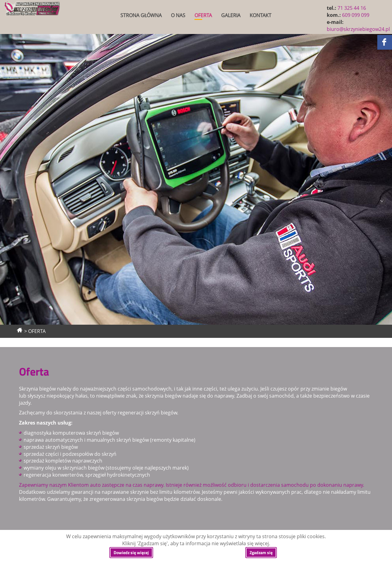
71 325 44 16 (352, 8)
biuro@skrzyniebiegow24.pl (358, 29)
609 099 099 (356, 15)
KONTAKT (260, 15)
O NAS (178, 15)
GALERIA (231, 15)
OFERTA (203, 15)
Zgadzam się (261, 552)
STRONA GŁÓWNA (141, 15)
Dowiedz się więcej (131, 552)
